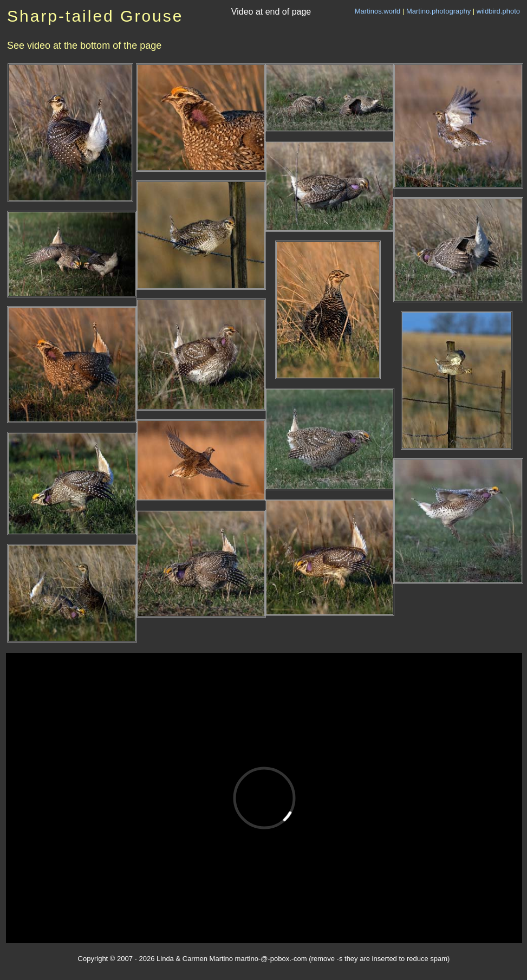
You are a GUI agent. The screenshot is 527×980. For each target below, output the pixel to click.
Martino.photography (438, 11)
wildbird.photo (498, 11)
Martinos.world (378, 11)
